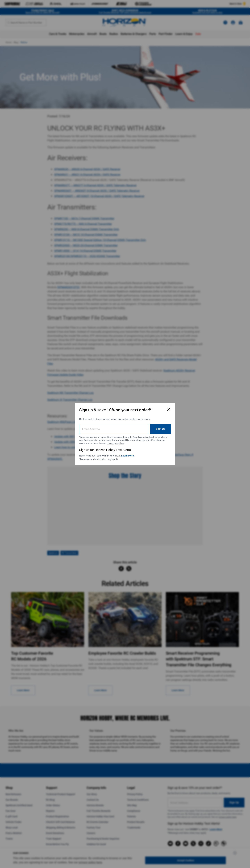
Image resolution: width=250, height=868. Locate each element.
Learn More (128, 456)
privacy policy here (115, 443)
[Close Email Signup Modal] (169, 409)
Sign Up (161, 429)
